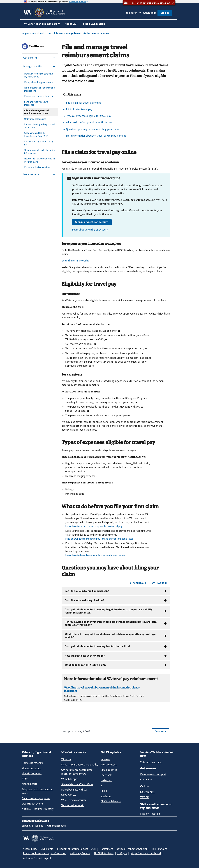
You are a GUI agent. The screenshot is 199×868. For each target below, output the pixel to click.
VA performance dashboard (146, 853)
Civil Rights (47, 849)
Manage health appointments (38, 82)
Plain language (159, 849)
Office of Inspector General (132, 849)
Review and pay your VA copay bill (39, 143)
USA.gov (122, 853)
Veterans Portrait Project (37, 858)
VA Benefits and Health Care (41, 24)
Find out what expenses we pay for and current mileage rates (99, 539)
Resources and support (153, 774)
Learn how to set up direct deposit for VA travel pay (94, 526)
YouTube (106, 796)
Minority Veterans (32, 773)
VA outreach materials (74, 800)
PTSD (25, 779)
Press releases (109, 765)
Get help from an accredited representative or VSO (77, 772)
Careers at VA (68, 795)
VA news (105, 759)
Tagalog (39, 826)
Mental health (30, 784)
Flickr (104, 791)
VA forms (66, 759)
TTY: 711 (145, 797)
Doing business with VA (74, 790)
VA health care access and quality (80, 765)
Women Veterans (31, 768)
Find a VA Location (94, 24)
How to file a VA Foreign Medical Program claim (40, 160)
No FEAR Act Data (104, 853)
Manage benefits (33, 66)
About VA (70, 24)
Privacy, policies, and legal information (45, 853)
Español (26, 826)
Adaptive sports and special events (37, 791)
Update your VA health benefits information (40, 152)
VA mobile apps (70, 779)
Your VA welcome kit (73, 805)
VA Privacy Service (80, 853)
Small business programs (36, 798)
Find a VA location (150, 814)
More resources (32, 174)
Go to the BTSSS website (75, 261)
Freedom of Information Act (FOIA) (76, 849)
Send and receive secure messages (36, 103)
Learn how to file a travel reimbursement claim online (95, 555)
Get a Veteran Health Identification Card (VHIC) (37, 134)
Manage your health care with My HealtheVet (39, 75)
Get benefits (30, 58)
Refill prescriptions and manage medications (39, 89)
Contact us (150, 13)
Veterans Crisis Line (151, 762)
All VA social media (111, 801)
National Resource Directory (38, 809)
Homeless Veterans (33, 763)
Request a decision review (37, 167)
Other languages (57, 826)
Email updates (109, 770)
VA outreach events (33, 804)
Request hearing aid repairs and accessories (40, 126)
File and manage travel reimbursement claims (36, 112)
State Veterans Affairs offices (77, 784)
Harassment (106, 849)
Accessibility (30, 849)
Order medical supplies (35, 119)
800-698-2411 (147, 792)
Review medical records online (39, 96)
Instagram (106, 780)
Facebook (106, 775)
